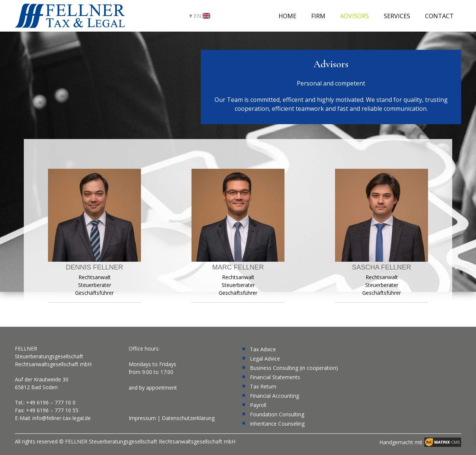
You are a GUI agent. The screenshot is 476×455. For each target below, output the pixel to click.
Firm (318, 16)
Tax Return (263, 386)
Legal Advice (265, 359)
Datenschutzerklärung (188, 418)
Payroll (258, 405)
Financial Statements (275, 377)
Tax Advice (263, 349)
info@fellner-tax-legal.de (62, 418)
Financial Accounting (274, 396)
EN (202, 16)
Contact (439, 16)
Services (397, 16)
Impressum (142, 418)
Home (287, 16)
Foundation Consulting (277, 414)
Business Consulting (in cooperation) (294, 368)
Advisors (355, 16)
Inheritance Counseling (277, 424)
